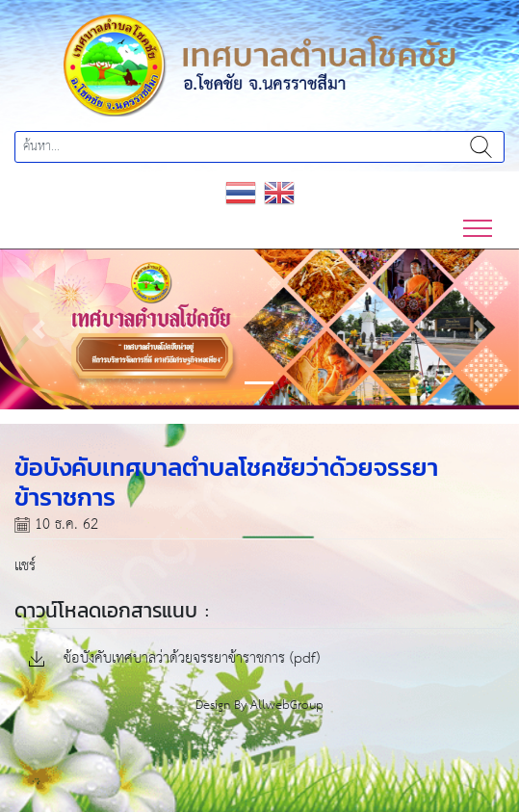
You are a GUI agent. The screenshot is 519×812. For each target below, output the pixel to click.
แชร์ (25, 566)
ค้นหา (481, 147)
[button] (39, 329)
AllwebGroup (287, 706)
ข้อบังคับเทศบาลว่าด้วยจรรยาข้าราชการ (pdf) (174, 659)
